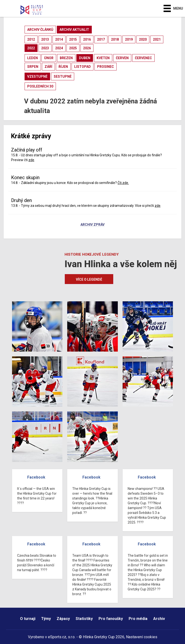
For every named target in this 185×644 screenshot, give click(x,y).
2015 (73, 39)
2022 (31, 48)
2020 (143, 39)
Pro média (138, 619)
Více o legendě (89, 279)
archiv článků (40, 30)
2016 (87, 39)
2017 (101, 39)
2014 (59, 39)
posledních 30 (40, 86)
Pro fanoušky (111, 619)
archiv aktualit (74, 30)
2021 (157, 39)
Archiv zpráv (92, 225)
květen (103, 58)
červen (122, 58)
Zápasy (63, 619)
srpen (33, 67)
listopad (83, 67)
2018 (115, 39)
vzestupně (37, 76)
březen (66, 58)
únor (49, 58)
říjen (63, 67)
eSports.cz (57, 637)
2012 (31, 39)
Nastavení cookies (142, 637)
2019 (129, 39)
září (48, 67)
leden (33, 58)
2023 (45, 48)
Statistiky (84, 619)
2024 (59, 48)
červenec (143, 58)
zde (31, 160)
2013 (45, 39)
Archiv (159, 619)
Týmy (46, 619)
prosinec (106, 67)
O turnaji (28, 619)
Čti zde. (123, 183)
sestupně (63, 76)
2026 (87, 48)
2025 (73, 48)
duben (85, 58)
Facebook (36, 477)
